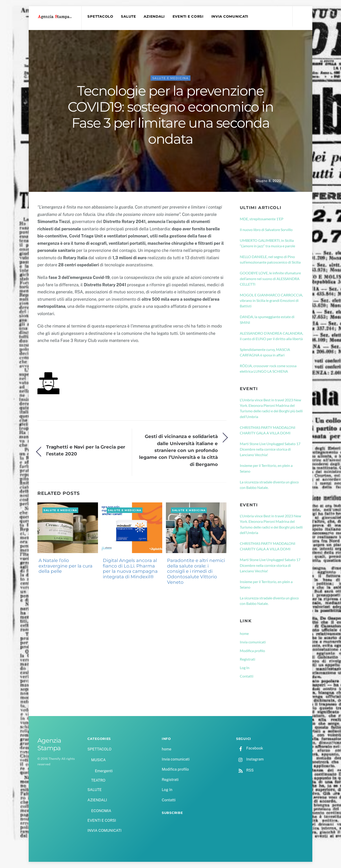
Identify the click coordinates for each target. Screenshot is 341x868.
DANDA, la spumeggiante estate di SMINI (267, 319)
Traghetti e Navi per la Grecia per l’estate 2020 (86, 450)
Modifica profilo (252, 651)
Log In (245, 668)
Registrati (247, 659)
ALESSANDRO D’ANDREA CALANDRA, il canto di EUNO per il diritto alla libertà (271, 336)
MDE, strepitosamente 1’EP (262, 219)
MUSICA (98, 760)
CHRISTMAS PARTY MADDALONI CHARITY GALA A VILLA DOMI (268, 430)
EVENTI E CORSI (188, 17)
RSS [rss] (245, 770)
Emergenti (104, 771)
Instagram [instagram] (250, 759)
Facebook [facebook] (250, 748)
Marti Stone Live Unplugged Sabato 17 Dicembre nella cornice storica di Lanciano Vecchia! (270, 449)
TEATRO (98, 780)
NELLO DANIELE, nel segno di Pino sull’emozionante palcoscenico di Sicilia (270, 259)
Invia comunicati (253, 642)
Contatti (247, 676)
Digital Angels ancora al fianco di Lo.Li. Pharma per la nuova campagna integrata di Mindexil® (130, 569)
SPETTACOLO (100, 17)
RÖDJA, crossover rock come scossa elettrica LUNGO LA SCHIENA (268, 368)
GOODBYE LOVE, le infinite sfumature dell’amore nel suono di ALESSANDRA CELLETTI (270, 278)
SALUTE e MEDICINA (170, 78)
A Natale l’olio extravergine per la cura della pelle (66, 566)
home (244, 633)
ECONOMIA (101, 811)
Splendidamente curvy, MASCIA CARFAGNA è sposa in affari (265, 352)
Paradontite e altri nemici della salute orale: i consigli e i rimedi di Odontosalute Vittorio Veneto (196, 571)
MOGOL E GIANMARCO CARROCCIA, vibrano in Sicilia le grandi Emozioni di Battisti (271, 300)
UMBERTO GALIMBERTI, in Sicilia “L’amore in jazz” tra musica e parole (267, 243)
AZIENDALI (154, 17)
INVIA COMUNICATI (230, 17)
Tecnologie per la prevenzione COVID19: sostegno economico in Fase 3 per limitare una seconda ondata (171, 115)
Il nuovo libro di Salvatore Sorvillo (266, 230)
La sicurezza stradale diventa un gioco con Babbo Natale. (269, 485)
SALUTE (128, 17)
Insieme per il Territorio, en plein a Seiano (266, 468)
